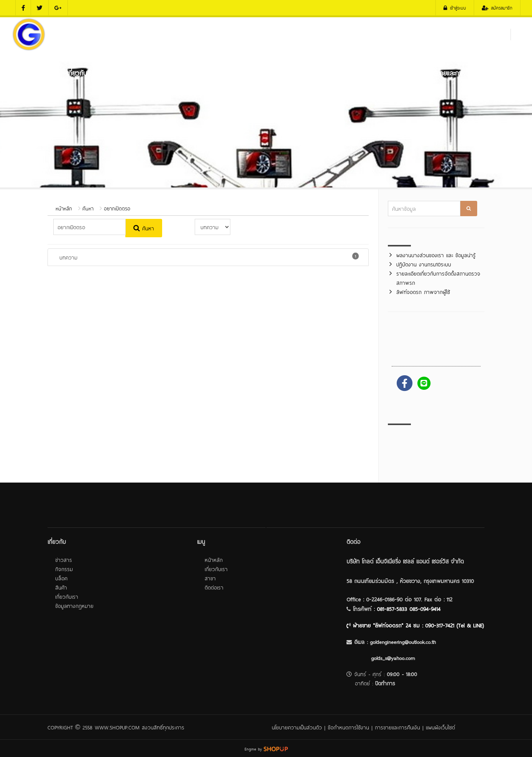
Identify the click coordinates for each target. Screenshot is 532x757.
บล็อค (61, 578)
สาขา (210, 578)
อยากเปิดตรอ (117, 208)
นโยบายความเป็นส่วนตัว (297, 727)
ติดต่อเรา (503, 72)
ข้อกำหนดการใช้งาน (348, 727)
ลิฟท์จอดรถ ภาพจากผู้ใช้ (423, 291)
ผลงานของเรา (370, 72)
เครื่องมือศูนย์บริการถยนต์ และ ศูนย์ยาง (248, 72)
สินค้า (61, 587)
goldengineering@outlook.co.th (403, 641)
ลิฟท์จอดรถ (325, 72)
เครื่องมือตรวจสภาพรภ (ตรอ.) (146, 72)
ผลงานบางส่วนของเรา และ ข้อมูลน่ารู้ (436, 255)
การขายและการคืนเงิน (397, 727)
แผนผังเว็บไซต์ (440, 727)
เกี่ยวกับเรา (81, 72)
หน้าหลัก (34, 72)
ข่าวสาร (64, 559)
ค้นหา (88, 208)
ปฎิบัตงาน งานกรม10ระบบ (424, 264)
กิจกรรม (64, 569)
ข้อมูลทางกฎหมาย (74, 605)
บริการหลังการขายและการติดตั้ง (440, 72)
